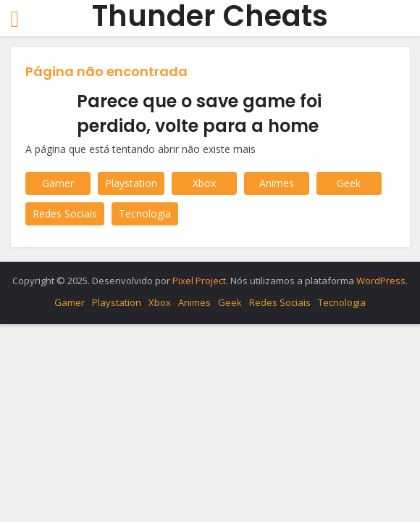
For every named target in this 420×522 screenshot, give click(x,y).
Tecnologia (145, 214)
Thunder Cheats (210, 16)
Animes (277, 183)
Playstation (131, 183)
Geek (349, 183)
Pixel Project (199, 281)
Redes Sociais (65, 214)
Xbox (204, 183)
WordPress (381, 281)
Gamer (58, 183)
